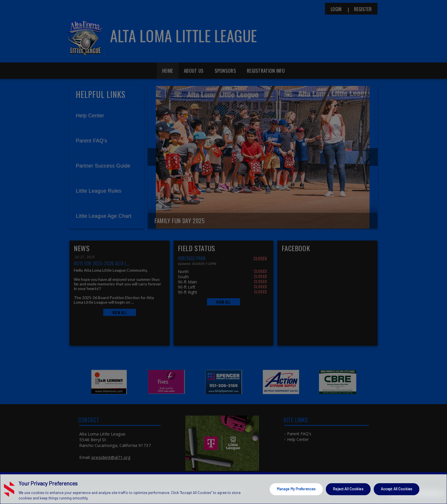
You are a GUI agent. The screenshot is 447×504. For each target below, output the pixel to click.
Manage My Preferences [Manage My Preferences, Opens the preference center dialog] (296, 489)
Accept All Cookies (397, 489)
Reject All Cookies (348, 489)
